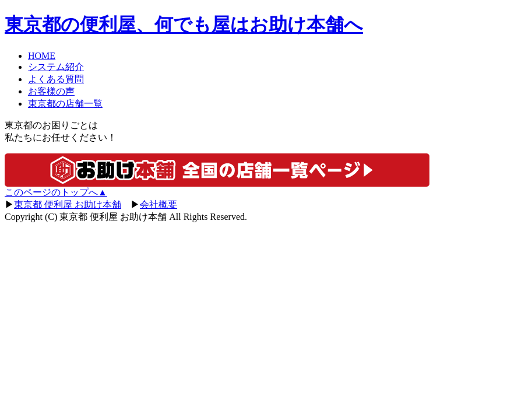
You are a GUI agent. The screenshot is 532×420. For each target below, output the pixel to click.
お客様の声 (51, 91)
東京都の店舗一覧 (65, 104)
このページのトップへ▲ (56, 192)
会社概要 (158, 204)
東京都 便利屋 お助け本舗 (68, 204)
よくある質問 (56, 79)
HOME (42, 56)
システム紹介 (56, 67)
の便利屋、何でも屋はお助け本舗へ (184, 24)
